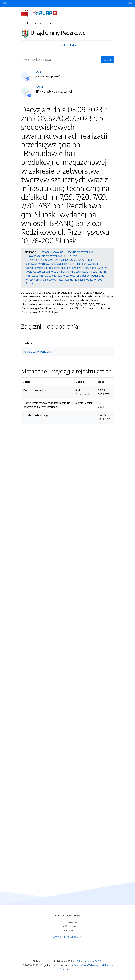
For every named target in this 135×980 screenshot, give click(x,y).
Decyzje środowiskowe (80, 252)
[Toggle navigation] (130, 4)
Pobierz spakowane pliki (37, 351)
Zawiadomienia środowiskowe (45, 256)
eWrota (40, 87)
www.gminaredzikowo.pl (68, 937)
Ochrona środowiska (51, 252)
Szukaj (108, 60)
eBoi (38, 72)
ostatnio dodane (69, 45)
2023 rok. (72, 256)
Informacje (30, 252)
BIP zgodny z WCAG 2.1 (90, 961)
